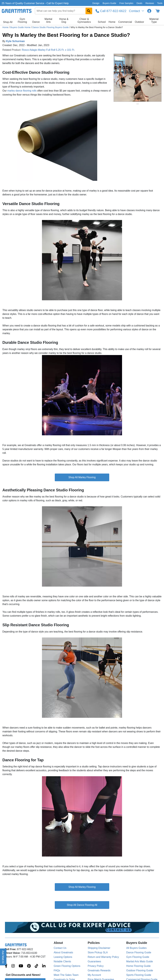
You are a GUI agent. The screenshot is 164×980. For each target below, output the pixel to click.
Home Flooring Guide (138, 966)
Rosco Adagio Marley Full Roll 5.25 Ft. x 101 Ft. (48, 50)
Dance (36, 22)
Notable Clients (62, 961)
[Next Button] (156, 78)
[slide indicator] (138, 104)
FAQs (57, 970)
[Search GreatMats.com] (89, 11)
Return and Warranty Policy (103, 957)
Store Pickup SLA (98, 952)
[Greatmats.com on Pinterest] (29, 966)
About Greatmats (63, 952)
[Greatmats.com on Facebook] (6, 966)
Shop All (8, 22)
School (102, 22)
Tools (160, 3)
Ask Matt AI (3, 957)
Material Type (154, 20)
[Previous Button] (119, 78)
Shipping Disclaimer (99, 948)
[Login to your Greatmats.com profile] (149, 11)
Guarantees (94, 961)
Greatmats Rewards (99, 970)
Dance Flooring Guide (139, 952)
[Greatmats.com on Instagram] (13, 966)
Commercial (125, 22)
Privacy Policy (96, 966)
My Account (94, 975)
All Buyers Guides (136, 948)
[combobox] (64, 11)
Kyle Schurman (15, 41)
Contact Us (60, 948)
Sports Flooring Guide (139, 975)
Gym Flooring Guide (138, 957)
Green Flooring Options (67, 966)
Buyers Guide (109, 3)
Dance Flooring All (87, 905)
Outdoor (139, 22)
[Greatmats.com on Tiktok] (36, 966)
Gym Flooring (22, 20)
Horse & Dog (64, 20)
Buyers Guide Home (21, 27)
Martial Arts (48, 20)
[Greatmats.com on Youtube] (21, 966)
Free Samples (126, 3)
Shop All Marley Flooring (82, 477)
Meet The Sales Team (66, 975)
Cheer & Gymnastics (84, 20)
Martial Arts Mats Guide (139, 961)
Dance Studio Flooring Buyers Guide (51, 27)
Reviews (150, 3)
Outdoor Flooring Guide (140, 970)
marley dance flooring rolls (22, 91)
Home (112, 22)
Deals (139, 3)
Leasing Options (63, 957)
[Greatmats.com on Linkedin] (44, 966)
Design (96, 3)
